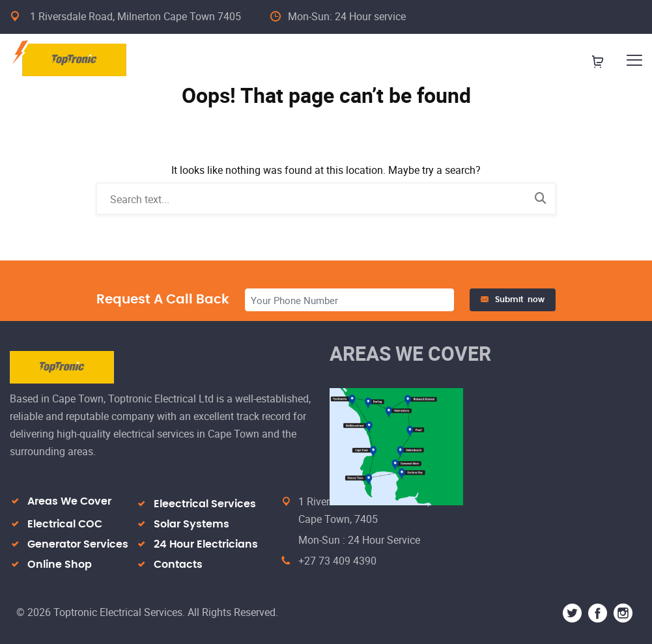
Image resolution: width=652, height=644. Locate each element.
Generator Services (78, 544)
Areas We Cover (69, 501)
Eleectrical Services (205, 504)
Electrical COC (65, 524)
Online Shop (60, 565)
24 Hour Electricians (206, 544)
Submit (513, 300)
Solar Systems (191, 524)
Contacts (178, 565)
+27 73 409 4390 (337, 561)
